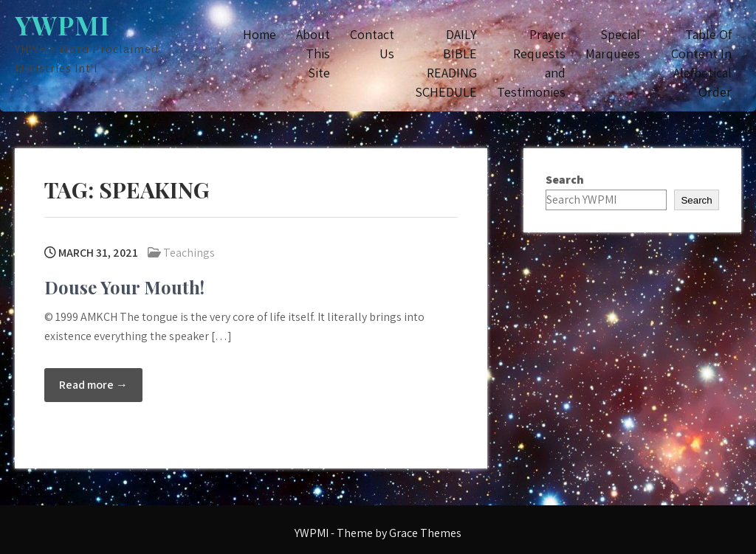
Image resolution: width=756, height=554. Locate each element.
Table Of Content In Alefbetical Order (701, 63)
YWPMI (62, 25)
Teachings (189, 253)
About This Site (313, 53)
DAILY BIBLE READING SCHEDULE (446, 63)
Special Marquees (613, 44)
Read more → (93, 385)
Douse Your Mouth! (124, 287)
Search (565, 180)
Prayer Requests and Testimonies (531, 63)
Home (260, 34)
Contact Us (372, 44)
